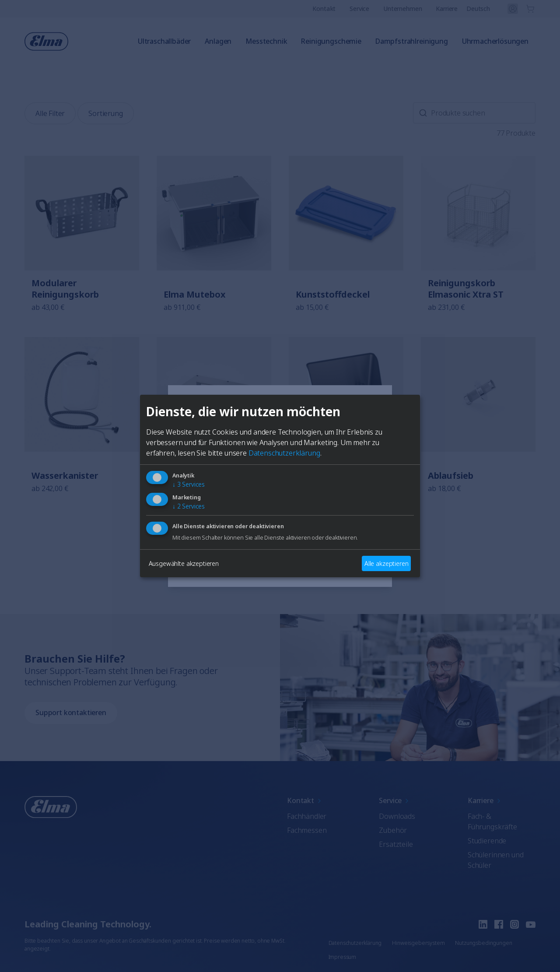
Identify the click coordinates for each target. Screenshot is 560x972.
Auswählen (280, 565)
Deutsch (250, 511)
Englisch (201, 511)
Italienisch (204, 534)
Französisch (304, 511)
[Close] (178, 409)
